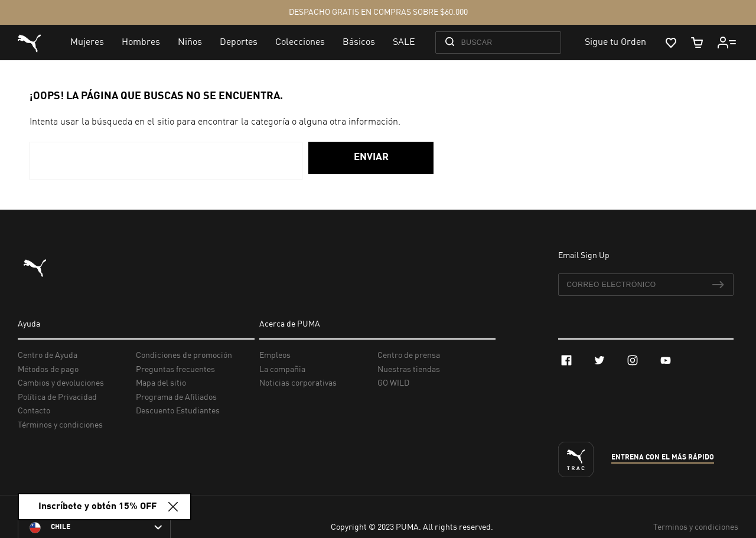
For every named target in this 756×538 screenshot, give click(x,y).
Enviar (371, 157)
